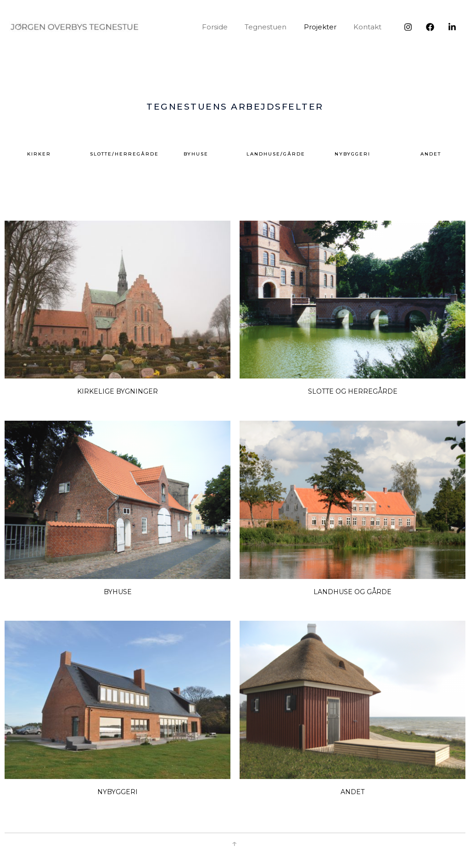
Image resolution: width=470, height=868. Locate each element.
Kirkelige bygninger (117, 391)
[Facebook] (430, 27)
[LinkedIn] (452, 27)
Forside (227, 27)
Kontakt (369, 27)
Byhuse (118, 592)
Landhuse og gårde (352, 592)
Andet (352, 792)
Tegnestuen (274, 27)
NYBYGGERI (117, 792)
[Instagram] (408, 27)
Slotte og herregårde (353, 391)
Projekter (325, 27)
